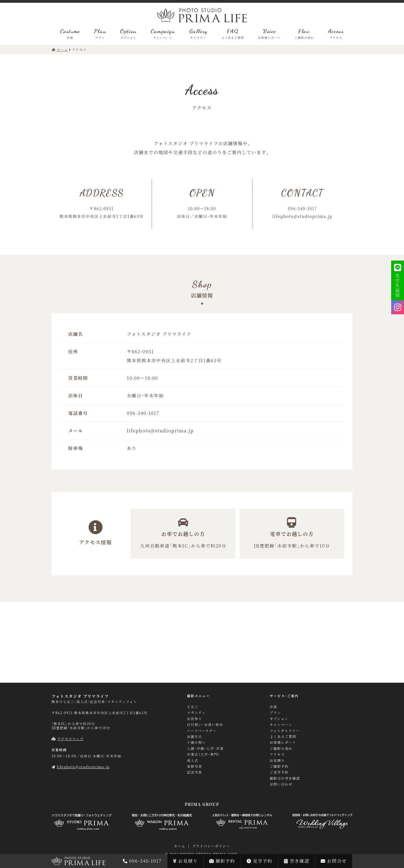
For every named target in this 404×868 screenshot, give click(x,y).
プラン (275, 713)
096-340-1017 (142, 861)
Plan (100, 34)
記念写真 (194, 772)
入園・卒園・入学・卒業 (205, 748)
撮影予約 (222, 861)
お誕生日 (194, 736)
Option (128, 34)
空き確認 (297, 861)
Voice (269, 34)
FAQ (233, 34)
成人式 (193, 760)
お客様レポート (283, 742)
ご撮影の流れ (281, 748)
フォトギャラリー (285, 731)
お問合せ (334, 861)
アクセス (277, 754)
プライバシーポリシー (211, 846)
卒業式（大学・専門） (203, 754)
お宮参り (194, 719)
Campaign (163, 34)
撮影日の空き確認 (285, 778)
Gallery (198, 34)
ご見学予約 (279, 772)
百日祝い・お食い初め (205, 724)
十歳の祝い (196, 742)
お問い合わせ (281, 784)
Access (336, 34)
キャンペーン (281, 724)
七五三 (193, 707)
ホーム (180, 846)
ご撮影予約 (279, 766)
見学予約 (260, 861)
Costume (70, 34)
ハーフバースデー (202, 731)
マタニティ (196, 713)
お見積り (185, 861)
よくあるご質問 (283, 736)
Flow (304, 34)
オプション (279, 719)
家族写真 (194, 766)
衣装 (273, 707)
